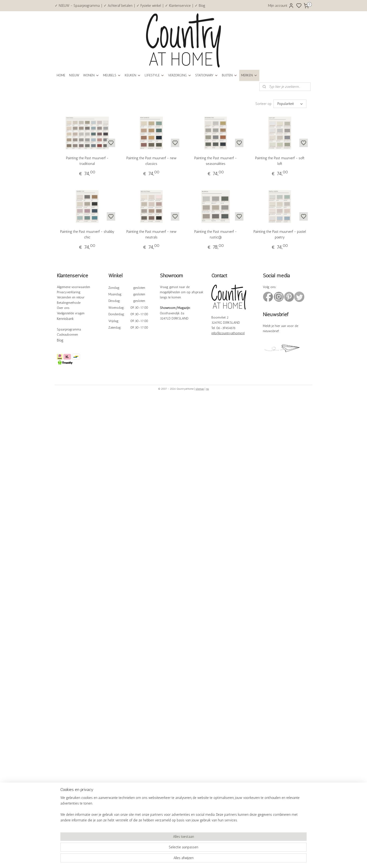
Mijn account (281, 6)
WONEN (91, 75)
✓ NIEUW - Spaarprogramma (77, 6)
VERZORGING (180, 75)
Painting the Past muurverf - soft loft (280, 161)
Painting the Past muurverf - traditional (87, 161)
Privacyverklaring (69, 292)
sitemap (200, 389)
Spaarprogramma (69, 329)
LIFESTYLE (154, 75)
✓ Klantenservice (178, 6)
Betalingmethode (69, 303)
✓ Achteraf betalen (118, 6)
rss (207, 389)
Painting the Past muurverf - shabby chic (87, 234)
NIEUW (74, 75)
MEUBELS (112, 75)
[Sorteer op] (290, 104)
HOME (61, 75)
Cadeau (62, 335)
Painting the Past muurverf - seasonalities (216, 161)
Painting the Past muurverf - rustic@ (216, 234)
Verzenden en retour (71, 297)
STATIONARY (207, 75)
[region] (153, 848)
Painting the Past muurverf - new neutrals (151, 234)
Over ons (63, 308)
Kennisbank (65, 319)
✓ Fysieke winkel (149, 6)
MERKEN (249, 75)
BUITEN (230, 75)
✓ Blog (200, 6)
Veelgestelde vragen (71, 313)
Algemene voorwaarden (73, 287)
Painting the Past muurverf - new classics (151, 161)
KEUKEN (133, 75)
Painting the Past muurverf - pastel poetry (280, 234)
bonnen (73, 335)
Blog (60, 340)
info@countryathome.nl (228, 333)
